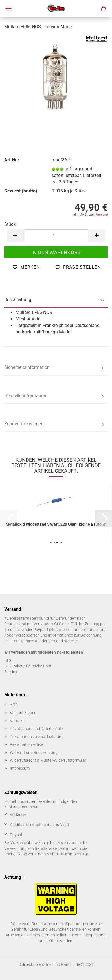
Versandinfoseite (63, 641)
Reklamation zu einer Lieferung (37, 737)
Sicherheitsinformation (27, 367)
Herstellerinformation (25, 396)
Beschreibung (18, 300)
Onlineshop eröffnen (36, 964)
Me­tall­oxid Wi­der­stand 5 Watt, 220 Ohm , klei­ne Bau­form (56, 524)
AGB (14, 705)
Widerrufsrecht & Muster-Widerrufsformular (48, 760)
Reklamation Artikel (27, 744)
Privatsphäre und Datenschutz (37, 729)
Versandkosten (23, 713)
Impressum (20, 768)
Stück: (10, 224)
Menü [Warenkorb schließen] (8, 8)
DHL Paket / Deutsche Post (28, 666)
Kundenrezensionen (24, 424)
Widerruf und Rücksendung (34, 752)
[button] (15, 236)
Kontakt (17, 721)
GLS (8, 660)
